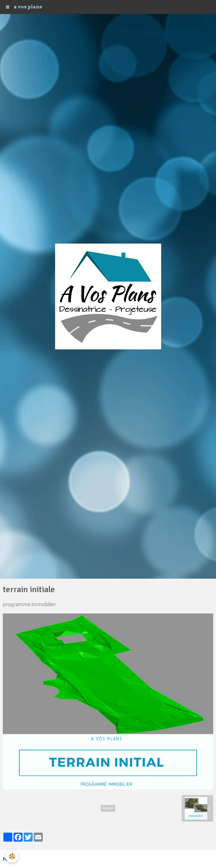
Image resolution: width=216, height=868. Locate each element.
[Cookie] (12, 856)
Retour (108, 808)
